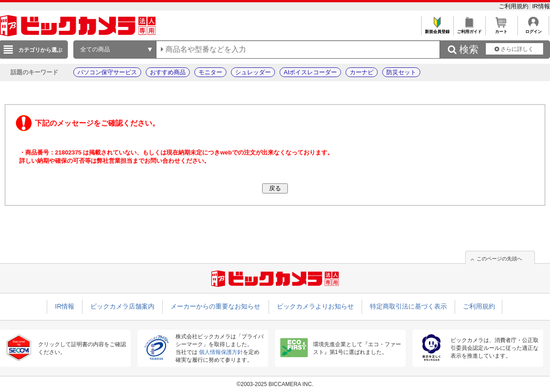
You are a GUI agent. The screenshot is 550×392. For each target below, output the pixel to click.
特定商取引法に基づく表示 (408, 306)
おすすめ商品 (168, 72)
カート (501, 29)
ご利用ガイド (469, 29)
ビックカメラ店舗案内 (122, 306)
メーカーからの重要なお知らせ (215, 306)
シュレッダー (253, 72)
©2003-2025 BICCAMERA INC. (275, 384)
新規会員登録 (437, 29)
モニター (210, 72)
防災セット (401, 72)
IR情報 (541, 6)
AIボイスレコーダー (310, 72)
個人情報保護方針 (221, 352)
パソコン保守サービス (107, 72)
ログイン (533, 29)
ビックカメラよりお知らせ (315, 306)
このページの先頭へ (499, 259)
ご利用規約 (514, 6)
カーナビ (362, 72)
